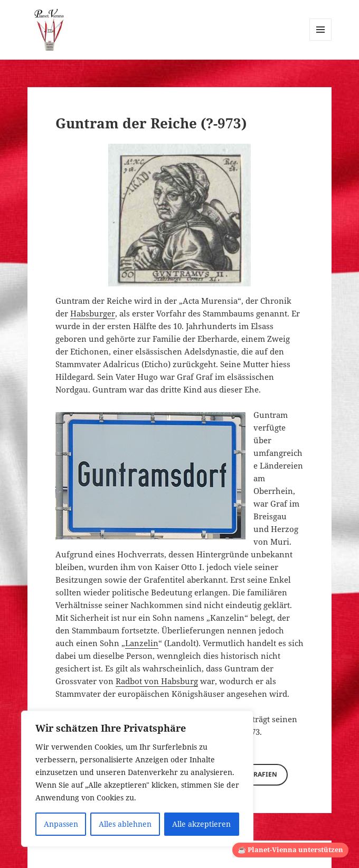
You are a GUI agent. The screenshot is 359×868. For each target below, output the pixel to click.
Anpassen (61, 824)
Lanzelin (142, 643)
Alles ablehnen (125, 824)
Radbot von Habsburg (157, 681)
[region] (137, 779)
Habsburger (93, 313)
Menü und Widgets (321, 40)
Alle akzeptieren (201, 824)
